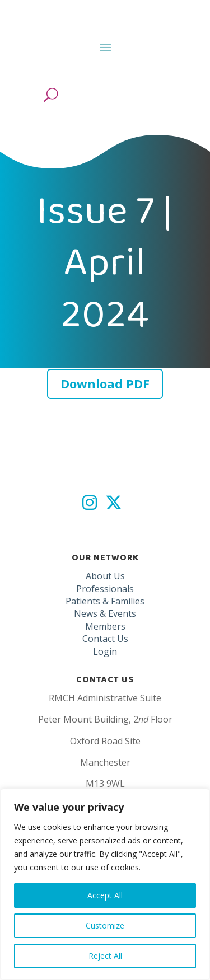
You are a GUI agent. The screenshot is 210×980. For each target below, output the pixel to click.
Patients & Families (105, 601)
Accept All (105, 895)
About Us (105, 576)
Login (105, 651)
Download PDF (105, 383)
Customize (105, 925)
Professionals (105, 589)
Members (105, 626)
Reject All (105, 956)
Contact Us (105, 639)
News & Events (105, 613)
